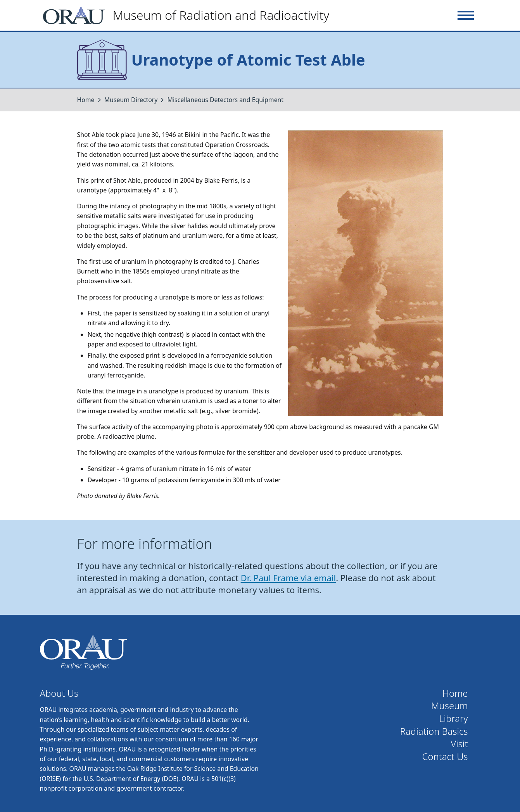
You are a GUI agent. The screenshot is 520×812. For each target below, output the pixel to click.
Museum (450, 706)
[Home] (189, 15)
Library (453, 719)
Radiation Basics (434, 731)
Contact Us (445, 757)
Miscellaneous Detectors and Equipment (225, 100)
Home (86, 100)
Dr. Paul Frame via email (289, 578)
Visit (459, 744)
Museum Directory (131, 100)
